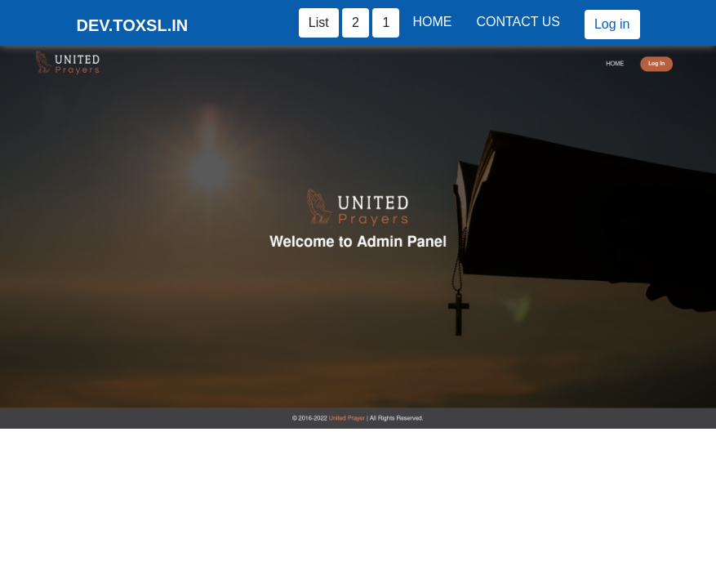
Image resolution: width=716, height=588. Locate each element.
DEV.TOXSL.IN (133, 25)
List (319, 22)
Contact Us (518, 22)
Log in (612, 24)
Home (432, 22)
